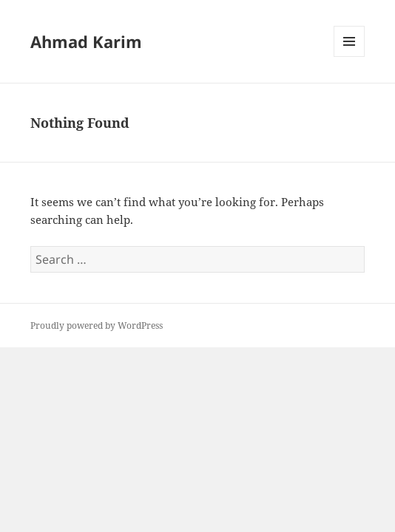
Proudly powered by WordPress (97, 325)
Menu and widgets (350, 57)
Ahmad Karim (86, 41)
